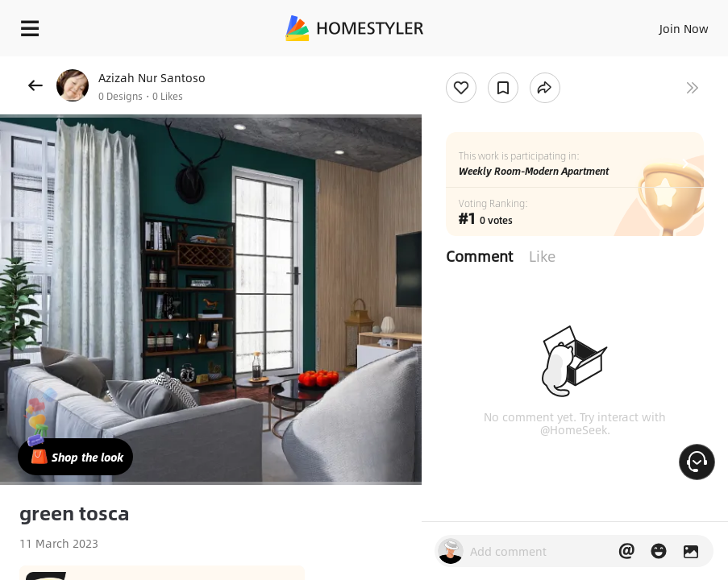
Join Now (684, 28)
